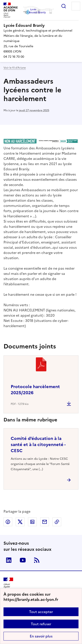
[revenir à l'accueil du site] (41, 25)
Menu (76, 6)
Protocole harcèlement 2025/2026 (35, 390)
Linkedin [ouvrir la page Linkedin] (9, 560)
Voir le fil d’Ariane (15, 68)
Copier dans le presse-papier (57, 522)
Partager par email (45, 522)
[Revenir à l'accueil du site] (8, 584)
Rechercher (64, 6)
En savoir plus (41, 636)
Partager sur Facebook (8, 522)
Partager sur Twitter (20, 522)
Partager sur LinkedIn (32, 522)
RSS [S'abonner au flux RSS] (37, 560)
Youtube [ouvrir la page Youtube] (23, 560)
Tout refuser (41, 624)
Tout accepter (41, 612)
